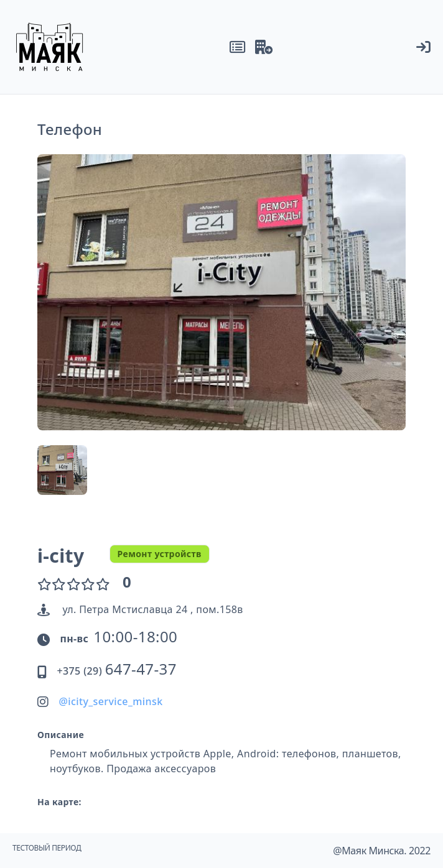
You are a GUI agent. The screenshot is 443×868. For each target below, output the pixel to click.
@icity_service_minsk (110, 701)
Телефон (70, 129)
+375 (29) (116, 671)
